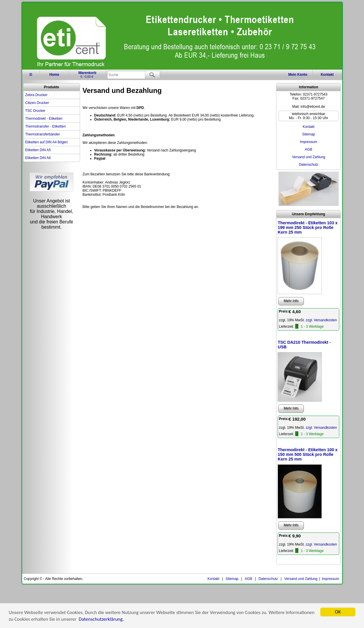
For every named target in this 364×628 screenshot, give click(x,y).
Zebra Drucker (37, 95)
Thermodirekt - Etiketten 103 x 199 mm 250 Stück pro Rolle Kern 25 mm (308, 227)
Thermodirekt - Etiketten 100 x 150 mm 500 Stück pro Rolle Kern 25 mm (308, 454)
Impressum (309, 142)
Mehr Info (291, 301)
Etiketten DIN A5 (38, 150)
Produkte (52, 87)
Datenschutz (309, 165)
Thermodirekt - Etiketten (44, 119)
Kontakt (327, 75)
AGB (309, 149)
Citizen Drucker (37, 103)
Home (54, 75)
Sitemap (308, 134)
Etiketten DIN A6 (38, 158)
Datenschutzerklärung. (101, 619)
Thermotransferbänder (43, 134)
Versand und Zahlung (308, 157)
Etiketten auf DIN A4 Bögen (47, 142)
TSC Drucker (35, 111)
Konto (298, 75)
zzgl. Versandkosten (321, 320)
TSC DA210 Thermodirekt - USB (304, 345)
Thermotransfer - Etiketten (46, 126)
